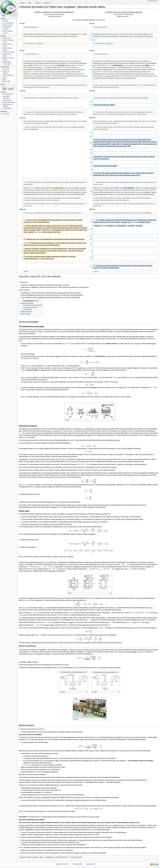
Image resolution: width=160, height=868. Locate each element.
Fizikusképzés (7, 38)
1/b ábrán (141, 435)
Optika (5, 77)
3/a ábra (61, 459)
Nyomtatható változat (9, 102)
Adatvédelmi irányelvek (62, 864)
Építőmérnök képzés (9, 52)
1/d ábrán (123, 397)
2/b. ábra (27, 600)
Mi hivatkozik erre (8, 94)
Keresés (3, 84)
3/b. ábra (89, 598)
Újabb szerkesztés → (124, 16)
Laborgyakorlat (49, 857)
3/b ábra (75, 668)
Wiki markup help (8, 25)
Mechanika (6, 69)
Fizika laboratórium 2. (62, 857)
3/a (91, 650)
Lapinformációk (7, 108)
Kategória (22, 857)
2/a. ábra (46, 562)
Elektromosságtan (32, 857)
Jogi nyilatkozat (90, 864)
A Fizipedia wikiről (77, 864)
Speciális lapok (7, 100)
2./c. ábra (141, 622)
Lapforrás (38, 3)
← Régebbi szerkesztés (54, 16)
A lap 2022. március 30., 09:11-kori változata (120, 12)
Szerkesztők (6, 114)
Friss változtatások (8, 23)
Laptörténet (47, 3)
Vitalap (29, 3)
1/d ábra (118, 449)
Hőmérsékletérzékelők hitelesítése (74, 467)
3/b (95, 650)
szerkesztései (59, 14)
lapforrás (70, 12)
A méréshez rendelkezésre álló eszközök (32, 729)
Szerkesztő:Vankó (76, 857)
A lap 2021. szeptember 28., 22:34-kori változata (50, 12)
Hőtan (41, 857)
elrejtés (36, 301)
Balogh (46, 14)
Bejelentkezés (153, 1)
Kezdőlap (5, 21)
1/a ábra (64, 431)
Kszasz (116, 14)
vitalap (51, 14)
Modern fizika (7, 81)
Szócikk (22, 3)
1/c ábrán (27, 437)
